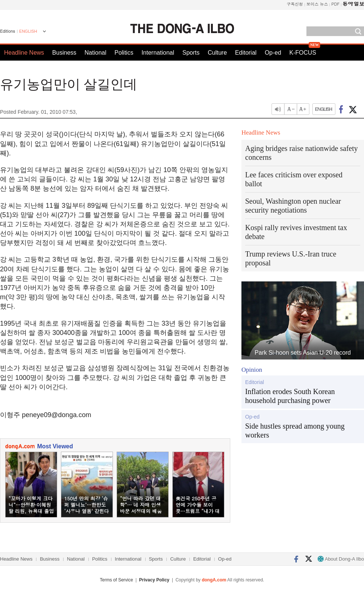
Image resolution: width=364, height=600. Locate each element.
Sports (191, 53)
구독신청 (295, 4)
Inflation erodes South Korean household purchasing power (290, 396)
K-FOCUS (303, 53)
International (158, 53)
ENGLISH (28, 31)
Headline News (24, 53)
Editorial (246, 53)
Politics (124, 53)
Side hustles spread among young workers (295, 430)
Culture (217, 53)
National (96, 53)
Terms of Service (116, 580)
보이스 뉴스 (317, 4)
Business (64, 53)
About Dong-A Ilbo (341, 559)
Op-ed (273, 53)
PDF (335, 4)
